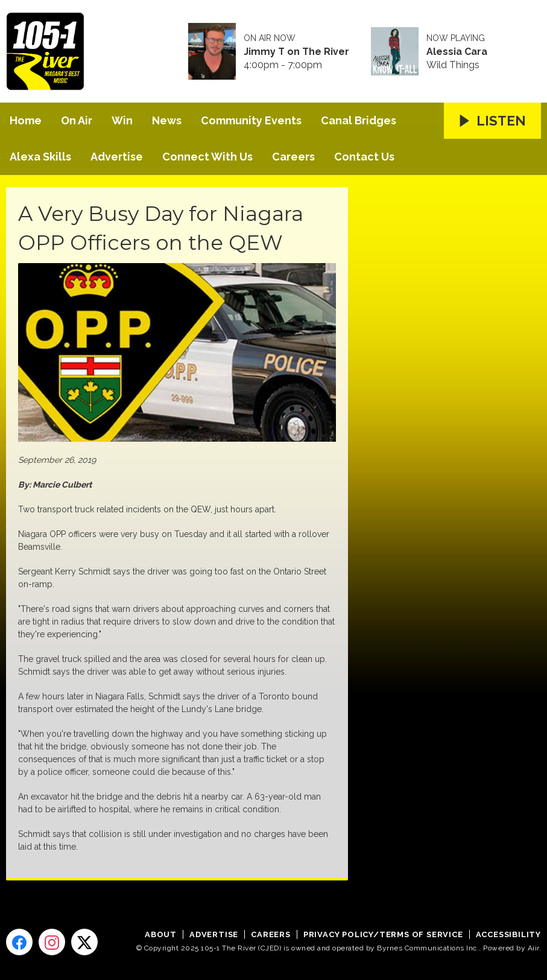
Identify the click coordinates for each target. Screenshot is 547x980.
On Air (77, 120)
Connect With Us (207, 157)
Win (122, 120)
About (161, 934)
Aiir (533, 948)
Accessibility (508, 934)
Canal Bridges (359, 120)
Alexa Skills (40, 157)
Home (26, 120)
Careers (293, 157)
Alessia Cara (457, 52)
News (167, 120)
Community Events (251, 120)
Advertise (117, 157)
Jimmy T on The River (296, 52)
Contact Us (364, 157)
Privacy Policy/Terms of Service (383, 934)
